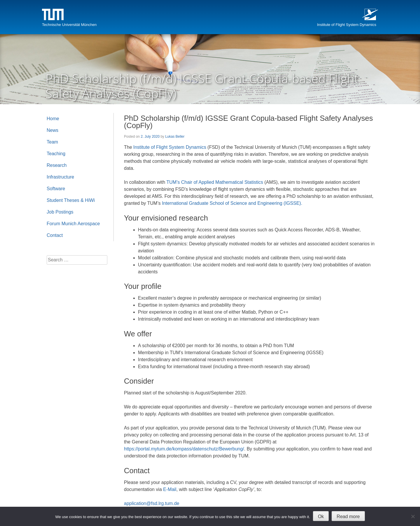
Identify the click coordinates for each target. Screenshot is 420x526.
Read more (348, 517)
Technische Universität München (69, 25)
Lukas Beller (175, 137)
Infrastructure (60, 177)
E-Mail (170, 489)
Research (57, 165)
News (52, 130)
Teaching (56, 154)
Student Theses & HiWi (71, 200)
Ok (321, 517)
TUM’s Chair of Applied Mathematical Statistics (215, 182)
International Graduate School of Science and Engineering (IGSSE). (232, 203)
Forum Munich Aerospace (73, 224)
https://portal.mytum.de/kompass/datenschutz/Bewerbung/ (184, 449)
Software (56, 189)
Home (53, 119)
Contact (55, 235)
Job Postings (60, 212)
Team (52, 142)
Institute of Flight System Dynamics (347, 25)
